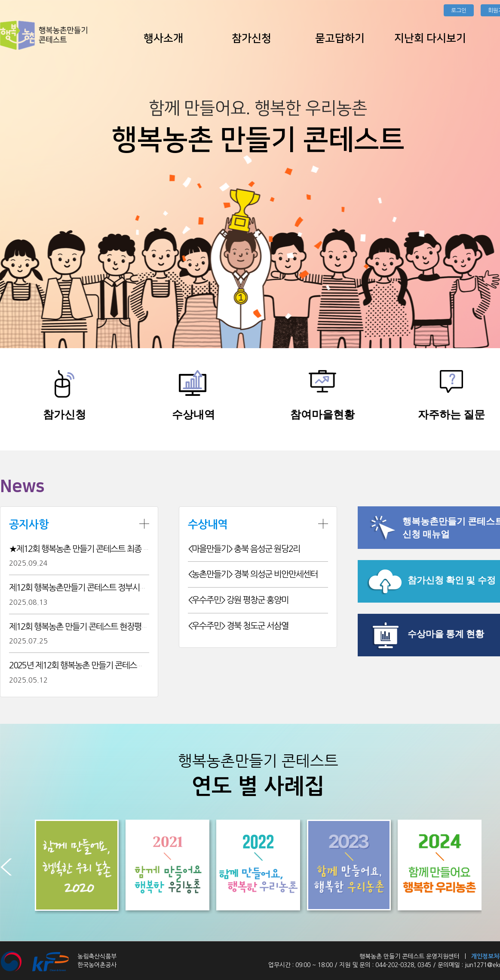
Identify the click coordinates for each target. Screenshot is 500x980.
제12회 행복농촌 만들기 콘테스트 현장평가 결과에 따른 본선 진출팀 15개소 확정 (140, 627)
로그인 (459, 11)
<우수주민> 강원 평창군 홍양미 (238, 600)
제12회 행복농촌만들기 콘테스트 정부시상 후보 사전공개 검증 (110, 588)
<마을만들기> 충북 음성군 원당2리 (244, 549)
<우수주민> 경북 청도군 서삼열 (238, 626)
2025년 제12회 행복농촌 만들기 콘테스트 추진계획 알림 (100, 665)
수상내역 (193, 415)
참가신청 (64, 415)
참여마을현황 (322, 415)
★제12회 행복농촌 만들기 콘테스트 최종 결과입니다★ (98, 549)
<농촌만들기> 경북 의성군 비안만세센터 (253, 574)
